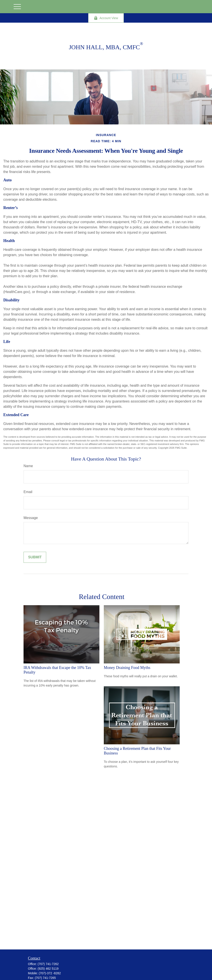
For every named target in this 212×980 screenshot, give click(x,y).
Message (31, 518)
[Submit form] (35, 557)
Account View (106, 18)
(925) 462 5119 (48, 969)
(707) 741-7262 (48, 964)
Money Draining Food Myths (127, 668)
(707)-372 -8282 (50, 973)
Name (28, 466)
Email (28, 492)
